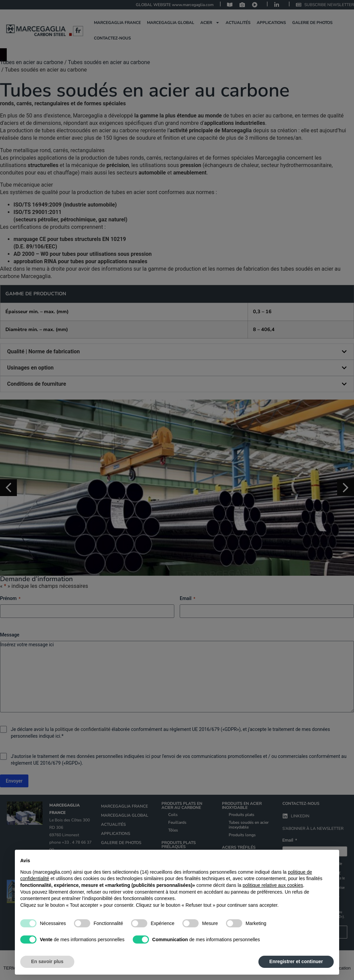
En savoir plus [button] (47, 961)
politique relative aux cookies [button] (273, 885)
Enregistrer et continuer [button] (296, 961)
